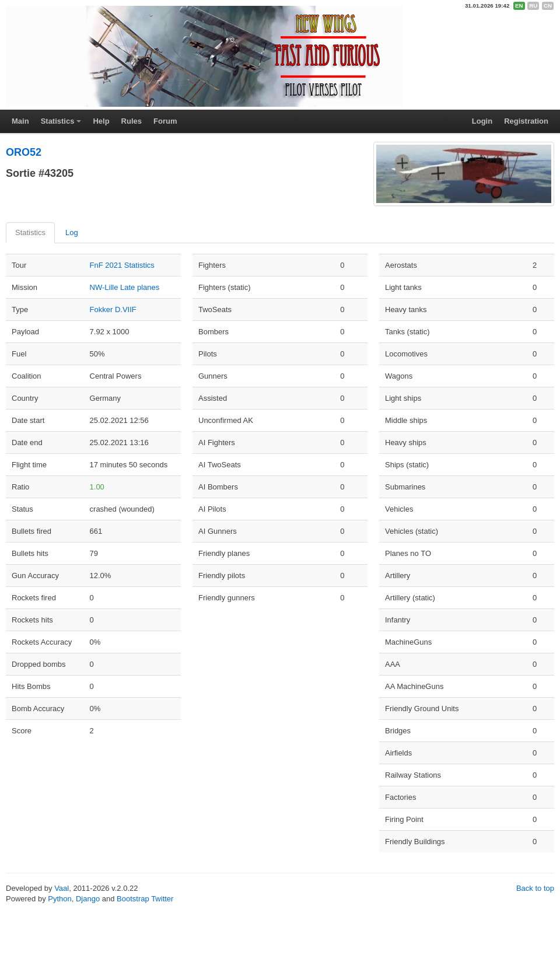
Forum (165, 121)
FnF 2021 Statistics (122, 265)
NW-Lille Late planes (125, 287)
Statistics (58, 121)
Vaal (62, 888)
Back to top (535, 888)
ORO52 (24, 152)
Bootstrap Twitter (145, 899)
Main (20, 121)
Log (72, 232)
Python (60, 899)
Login (482, 121)
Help (101, 121)
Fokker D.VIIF (113, 309)
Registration (526, 121)
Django (88, 899)
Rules (132, 121)
